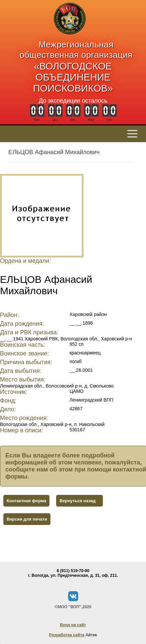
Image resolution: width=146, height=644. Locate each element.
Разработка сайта (67, 635)
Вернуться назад (78, 501)
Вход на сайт (73, 625)
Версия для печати (27, 519)
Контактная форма (26, 501)
